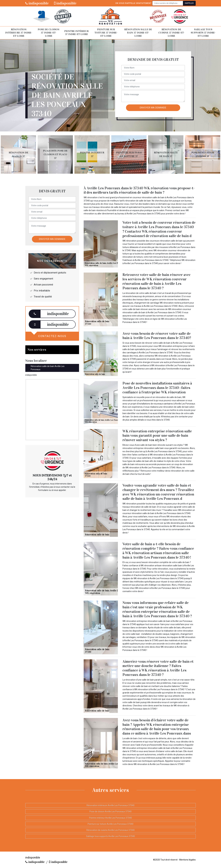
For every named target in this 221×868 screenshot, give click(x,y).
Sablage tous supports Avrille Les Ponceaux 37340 (110, 836)
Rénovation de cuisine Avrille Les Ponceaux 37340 (110, 830)
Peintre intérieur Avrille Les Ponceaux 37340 (110, 818)
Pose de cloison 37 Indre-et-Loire (49, 33)
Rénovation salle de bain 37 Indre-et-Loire (138, 33)
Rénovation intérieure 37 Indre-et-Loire (19, 33)
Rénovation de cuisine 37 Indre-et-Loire (171, 33)
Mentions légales (187, 860)
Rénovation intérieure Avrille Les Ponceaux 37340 (110, 805)
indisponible (37, 3)
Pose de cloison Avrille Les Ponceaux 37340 (110, 811)
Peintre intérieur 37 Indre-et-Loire (76, 33)
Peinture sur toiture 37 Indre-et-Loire (106, 33)
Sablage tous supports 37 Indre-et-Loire (203, 33)
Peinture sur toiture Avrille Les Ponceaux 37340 (110, 824)
